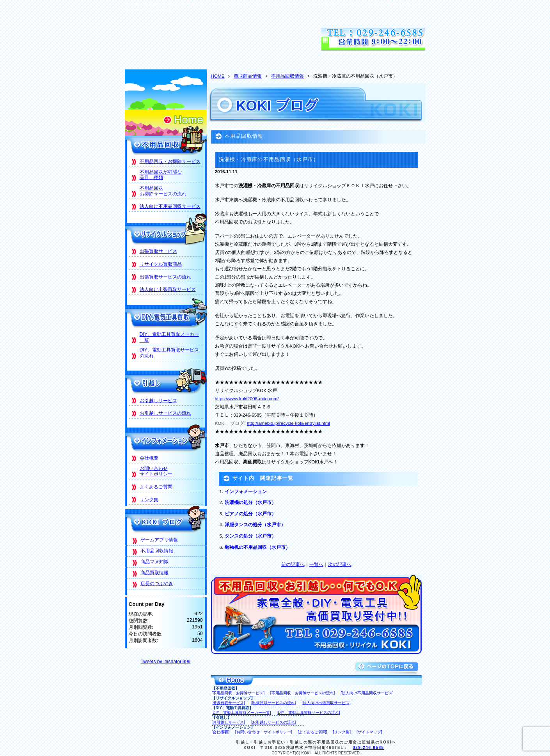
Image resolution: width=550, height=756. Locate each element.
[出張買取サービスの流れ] (273, 703)
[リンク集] (342, 732)
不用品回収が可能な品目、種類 (161, 175)
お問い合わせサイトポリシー (156, 471)
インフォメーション (246, 491)
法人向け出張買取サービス (168, 289)
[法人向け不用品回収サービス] (367, 693)
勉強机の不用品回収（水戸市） (257, 547)
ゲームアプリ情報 (159, 540)
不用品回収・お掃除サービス (170, 161)
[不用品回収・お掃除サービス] (238, 693)
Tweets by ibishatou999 (166, 662)
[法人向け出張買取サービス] (326, 703)
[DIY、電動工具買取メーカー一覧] (241, 713)
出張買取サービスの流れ (165, 277)
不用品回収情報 (287, 76)
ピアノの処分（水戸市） (250, 514)
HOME (218, 76)
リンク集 (149, 500)
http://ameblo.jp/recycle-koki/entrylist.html (288, 423)
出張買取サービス (158, 251)
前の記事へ (293, 564)
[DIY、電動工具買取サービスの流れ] (309, 713)
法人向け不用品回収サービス (170, 206)
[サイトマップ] (369, 732)
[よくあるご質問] (312, 732)
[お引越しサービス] (229, 722)
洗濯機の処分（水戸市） (250, 502)
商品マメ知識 (154, 562)
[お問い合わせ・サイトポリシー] (264, 732)
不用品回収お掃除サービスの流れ (163, 191)
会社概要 (149, 458)
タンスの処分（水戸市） (250, 536)
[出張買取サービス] (229, 703)
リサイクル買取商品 (161, 264)
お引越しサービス (158, 401)
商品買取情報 (154, 573)
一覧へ (316, 564)
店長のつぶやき (157, 584)
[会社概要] (221, 732)
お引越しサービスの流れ (165, 413)
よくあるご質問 (156, 487)
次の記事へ (340, 564)
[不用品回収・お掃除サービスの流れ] (303, 693)
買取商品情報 (248, 76)
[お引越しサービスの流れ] (273, 722)
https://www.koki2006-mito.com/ (247, 398)
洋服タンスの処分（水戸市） (255, 524)
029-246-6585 (368, 748)
